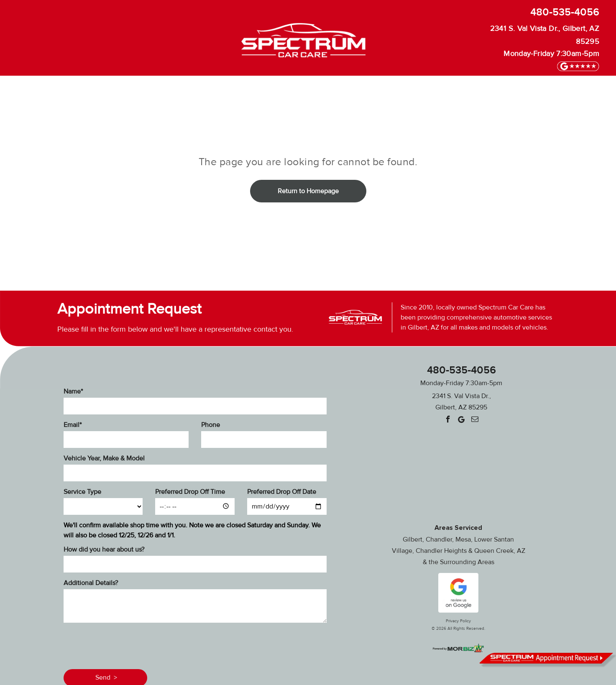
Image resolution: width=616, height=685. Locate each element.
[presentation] (127, 644)
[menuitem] (106, 88)
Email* (73, 425)
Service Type (82, 492)
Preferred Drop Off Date (282, 492)
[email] (475, 420)
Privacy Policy (458, 621)
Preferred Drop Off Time (190, 492)
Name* (73, 391)
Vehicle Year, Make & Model (104, 458)
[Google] (461, 420)
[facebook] (448, 420)
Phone (211, 425)
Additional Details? (91, 583)
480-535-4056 (565, 12)
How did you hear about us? (104, 550)
